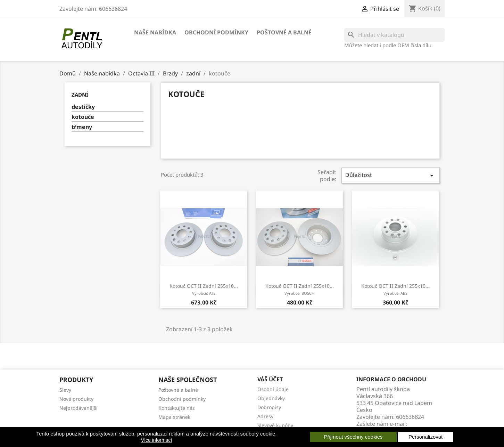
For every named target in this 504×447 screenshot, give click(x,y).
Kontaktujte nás (177, 408)
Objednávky (271, 398)
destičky (83, 107)
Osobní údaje (273, 389)
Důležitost (390, 175)
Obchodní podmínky (216, 32)
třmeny (82, 127)
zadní (80, 95)
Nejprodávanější (79, 408)
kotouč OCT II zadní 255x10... (204, 289)
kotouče (83, 117)
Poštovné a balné (284, 32)
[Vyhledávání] (394, 35)
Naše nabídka (155, 32)
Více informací (156, 440)
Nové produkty (76, 399)
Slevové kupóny (275, 425)
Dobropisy (269, 407)
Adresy (265, 416)
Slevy (65, 390)
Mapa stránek (174, 417)
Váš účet (270, 379)
